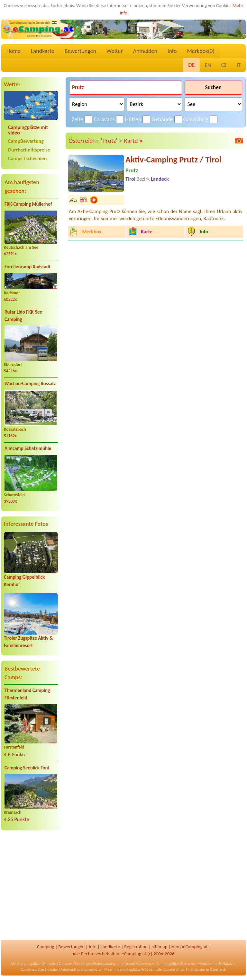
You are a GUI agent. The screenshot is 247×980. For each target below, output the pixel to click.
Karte (133, 141)
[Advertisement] (31, 886)
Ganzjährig (196, 119)
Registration (136, 947)
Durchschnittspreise (29, 150)
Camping (46, 947)
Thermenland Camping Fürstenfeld (27, 694)
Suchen (213, 87)
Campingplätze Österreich (37, 964)
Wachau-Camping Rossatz (30, 384)
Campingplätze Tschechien (177, 964)
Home (14, 51)
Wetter (115, 51)
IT (239, 65)
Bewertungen (80, 51)
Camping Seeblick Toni (27, 768)
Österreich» (84, 141)
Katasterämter (174, 969)
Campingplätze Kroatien (136, 969)
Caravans (104, 119)
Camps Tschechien (27, 158)
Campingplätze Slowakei (40, 969)
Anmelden (145, 51)
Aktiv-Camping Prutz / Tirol (173, 160)
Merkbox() (201, 51)
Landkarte (43, 51)
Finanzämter (196, 969)
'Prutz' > (112, 141)
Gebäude (162, 119)
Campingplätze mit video (28, 130)
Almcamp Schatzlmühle (28, 448)
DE (191, 65)
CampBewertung (26, 141)
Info (172, 51)
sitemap (160, 947)
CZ (224, 65)
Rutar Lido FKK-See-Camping (24, 316)
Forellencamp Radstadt (27, 267)
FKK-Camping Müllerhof (28, 204)
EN (208, 65)
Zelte (78, 119)
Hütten (133, 119)
